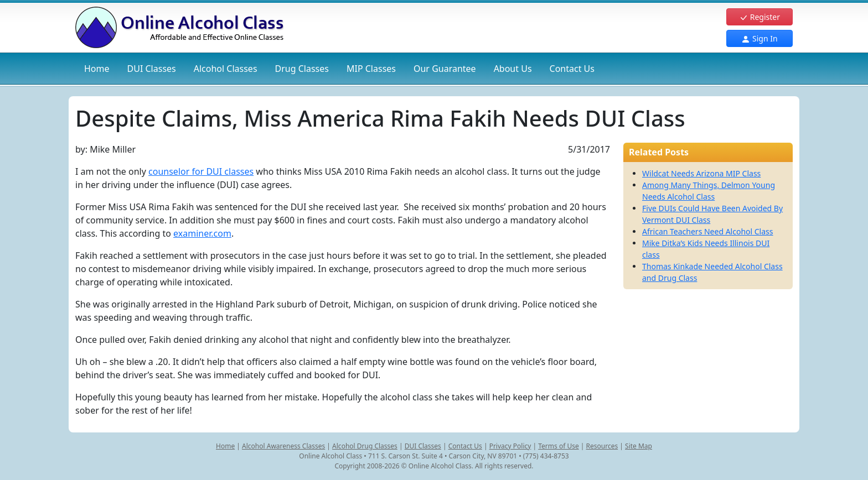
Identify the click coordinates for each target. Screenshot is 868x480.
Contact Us (572, 69)
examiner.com (202, 233)
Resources (602, 446)
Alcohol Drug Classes (365, 446)
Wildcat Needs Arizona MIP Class (701, 173)
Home (97, 69)
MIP (371, 69)
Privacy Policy (510, 446)
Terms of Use (558, 446)
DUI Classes (423, 446)
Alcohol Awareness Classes (283, 446)
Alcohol (226, 69)
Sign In (759, 38)
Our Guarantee (445, 69)
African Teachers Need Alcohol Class (708, 231)
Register (759, 17)
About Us (513, 69)
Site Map (639, 446)
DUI (152, 69)
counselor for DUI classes (201, 171)
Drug (302, 69)
